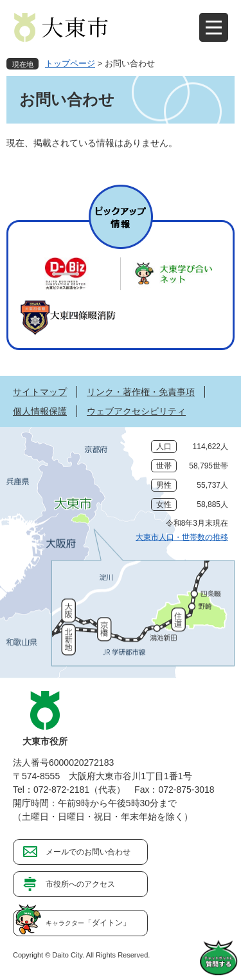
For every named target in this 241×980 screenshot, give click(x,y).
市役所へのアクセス (80, 884)
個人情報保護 (40, 411)
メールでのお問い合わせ (88, 852)
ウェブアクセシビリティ (136, 411)
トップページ (70, 63)
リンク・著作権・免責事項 (141, 392)
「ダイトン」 (88, 923)
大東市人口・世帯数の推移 (182, 537)
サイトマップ (40, 392)
